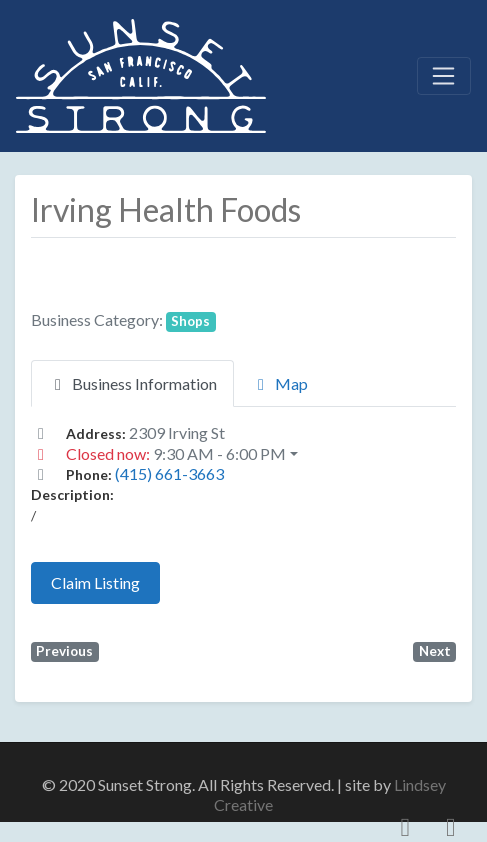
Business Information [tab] (132, 383)
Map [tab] (279, 383)
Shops (190, 321)
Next (435, 651)
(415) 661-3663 (169, 473)
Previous (64, 651)
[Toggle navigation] (444, 76)
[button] (243, 454)
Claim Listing (95, 582)
